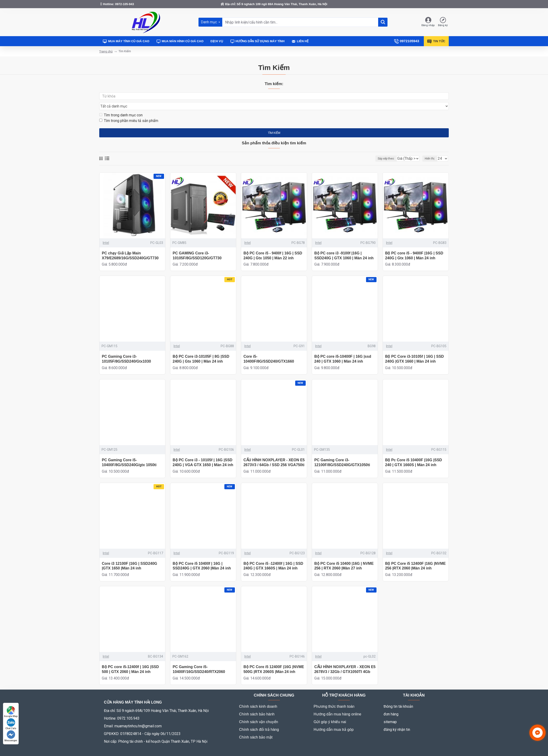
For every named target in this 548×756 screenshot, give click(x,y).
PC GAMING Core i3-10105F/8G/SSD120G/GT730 (197, 247)
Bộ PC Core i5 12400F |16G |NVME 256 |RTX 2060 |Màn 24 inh (415, 557)
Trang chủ (106, 51)
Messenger (11, 736)
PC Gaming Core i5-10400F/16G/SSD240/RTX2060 (199, 660)
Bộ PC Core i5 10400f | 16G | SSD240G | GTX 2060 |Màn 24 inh (202, 557)
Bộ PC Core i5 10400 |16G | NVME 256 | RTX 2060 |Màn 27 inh (344, 557)
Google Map (11, 712)
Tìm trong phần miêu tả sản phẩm (129, 112)
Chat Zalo (11, 724)
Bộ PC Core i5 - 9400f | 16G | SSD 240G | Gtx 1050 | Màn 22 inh (273, 247)
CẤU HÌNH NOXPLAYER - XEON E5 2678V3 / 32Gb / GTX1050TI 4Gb (345, 660)
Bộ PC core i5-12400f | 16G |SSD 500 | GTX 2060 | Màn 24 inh (130, 660)
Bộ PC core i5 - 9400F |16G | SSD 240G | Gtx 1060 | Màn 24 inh (414, 247)
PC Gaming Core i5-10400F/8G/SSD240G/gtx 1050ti (129, 454)
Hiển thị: (431, 150)
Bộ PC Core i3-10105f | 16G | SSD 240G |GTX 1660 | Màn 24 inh (414, 350)
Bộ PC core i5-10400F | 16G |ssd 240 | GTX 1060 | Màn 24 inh (343, 350)
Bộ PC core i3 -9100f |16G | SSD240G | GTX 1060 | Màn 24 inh (344, 247)
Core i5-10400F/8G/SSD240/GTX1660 (269, 350)
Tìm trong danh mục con (121, 106)
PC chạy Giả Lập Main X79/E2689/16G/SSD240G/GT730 (130, 247)
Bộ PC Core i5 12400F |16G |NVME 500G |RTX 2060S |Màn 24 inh (274, 660)
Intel (106, 234)
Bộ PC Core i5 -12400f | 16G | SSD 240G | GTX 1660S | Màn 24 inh (273, 557)
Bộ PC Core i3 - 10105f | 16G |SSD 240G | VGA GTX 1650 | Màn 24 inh (203, 454)
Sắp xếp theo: (377, 150)
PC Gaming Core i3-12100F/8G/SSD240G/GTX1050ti (342, 454)
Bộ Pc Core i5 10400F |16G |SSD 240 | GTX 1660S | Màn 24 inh (414, 454)
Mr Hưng (156, 750)
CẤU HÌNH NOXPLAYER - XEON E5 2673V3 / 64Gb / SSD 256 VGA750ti (274, 454)
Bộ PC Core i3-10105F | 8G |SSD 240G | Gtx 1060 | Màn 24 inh (201, 350)
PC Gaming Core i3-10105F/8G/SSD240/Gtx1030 (126, 350)
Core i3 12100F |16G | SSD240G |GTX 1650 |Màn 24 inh (130, 557)
